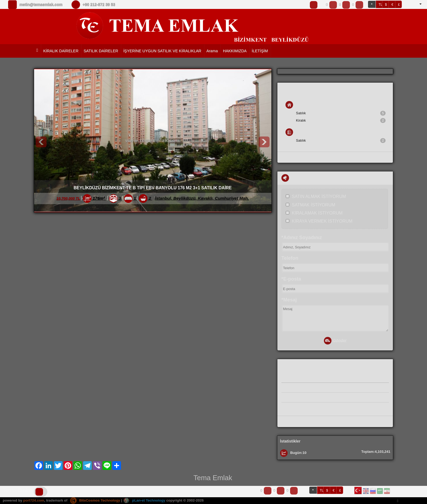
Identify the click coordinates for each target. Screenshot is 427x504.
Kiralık (341, 121)
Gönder (335, 341)
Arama (212, 51)
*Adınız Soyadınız (302, 238)
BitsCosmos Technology (95, 500)
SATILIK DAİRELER (101, 51)
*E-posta (291, 279)
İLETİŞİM (260, 51)
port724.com (34, 500)
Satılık (341, 113)
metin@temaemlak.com (41, 5)
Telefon (290, 258)
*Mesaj (289, 300)
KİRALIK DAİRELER (61, 51)
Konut (296, 105)
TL (380, 5)
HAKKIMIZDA (235, 51)
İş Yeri (296, 132)
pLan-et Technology (144, 500)
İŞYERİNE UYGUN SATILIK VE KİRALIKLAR (162, 51)
